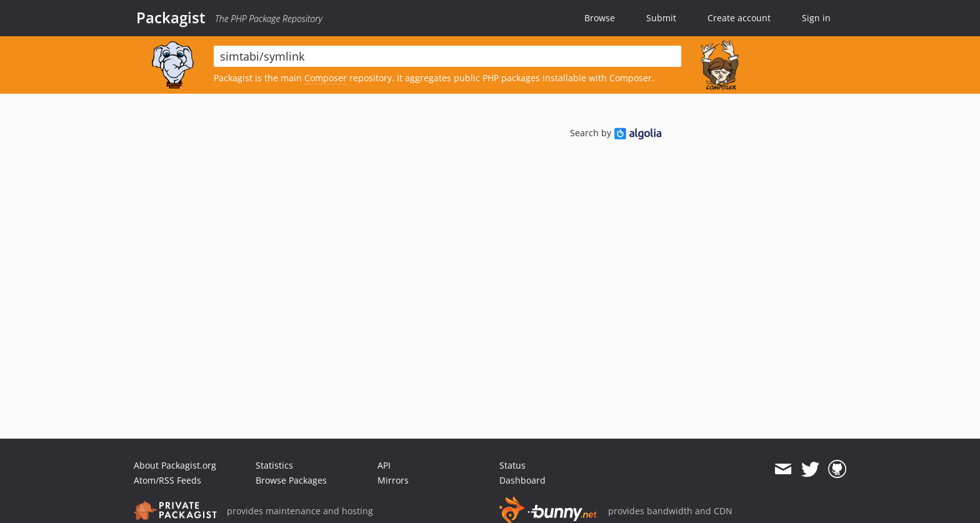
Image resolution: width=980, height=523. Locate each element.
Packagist (171, 17)
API (384, 465)
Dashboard (522, 480)
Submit (661, 18)
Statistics (274, 465)
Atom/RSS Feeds (167, 480)
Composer (326, 78)
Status (512, 465)
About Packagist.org (175, 465)
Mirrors (393, 480)
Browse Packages (291, 480)
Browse (600, 18)
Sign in (816, 18)
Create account (739, 18)
